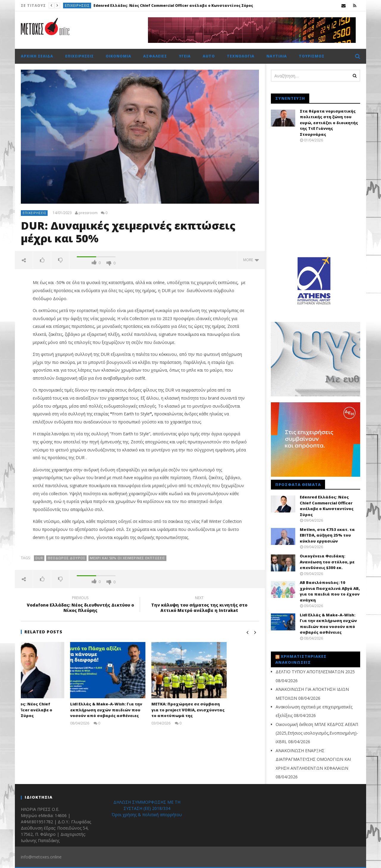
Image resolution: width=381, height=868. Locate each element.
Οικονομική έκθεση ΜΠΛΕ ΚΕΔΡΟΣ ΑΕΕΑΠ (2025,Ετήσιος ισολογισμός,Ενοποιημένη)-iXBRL (317, 733)
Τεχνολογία (241, 56)
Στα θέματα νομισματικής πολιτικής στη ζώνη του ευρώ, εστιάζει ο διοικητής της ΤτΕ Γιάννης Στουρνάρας (329, 123)
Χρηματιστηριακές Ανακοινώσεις (301, 659)
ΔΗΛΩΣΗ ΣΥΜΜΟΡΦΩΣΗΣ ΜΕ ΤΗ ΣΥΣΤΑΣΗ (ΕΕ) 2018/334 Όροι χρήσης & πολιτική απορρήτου (147, 808)
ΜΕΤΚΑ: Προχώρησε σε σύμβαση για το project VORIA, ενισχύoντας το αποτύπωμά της (220, 710)
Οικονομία (118, 56)
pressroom (88, 213)
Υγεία (185, 56)
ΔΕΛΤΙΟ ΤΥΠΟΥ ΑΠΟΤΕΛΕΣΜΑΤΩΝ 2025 (315, 672)
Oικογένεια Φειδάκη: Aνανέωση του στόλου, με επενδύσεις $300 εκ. (327, 562)
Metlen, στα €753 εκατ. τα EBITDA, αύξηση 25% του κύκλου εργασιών (327, 535)
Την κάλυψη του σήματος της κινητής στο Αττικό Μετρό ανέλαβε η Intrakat (199, 605)
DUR (39, 558)
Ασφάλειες (155, 56)
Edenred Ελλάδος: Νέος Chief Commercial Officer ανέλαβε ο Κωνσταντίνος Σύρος (173, 6)
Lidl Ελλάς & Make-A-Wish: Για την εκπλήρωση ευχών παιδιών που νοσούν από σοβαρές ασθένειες (138, 710)
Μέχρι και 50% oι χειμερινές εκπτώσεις (128, 558)
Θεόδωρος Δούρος (67, 558)
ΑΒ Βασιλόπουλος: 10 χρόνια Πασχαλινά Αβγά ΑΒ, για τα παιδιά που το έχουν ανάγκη (330, 591)
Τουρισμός (312, 56)
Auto (209, 56)
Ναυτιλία (277, 56)
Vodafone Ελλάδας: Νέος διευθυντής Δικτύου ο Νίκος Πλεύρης (80, 605)
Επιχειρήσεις (77, 6)
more (251, 260)
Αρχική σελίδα (37, 56)
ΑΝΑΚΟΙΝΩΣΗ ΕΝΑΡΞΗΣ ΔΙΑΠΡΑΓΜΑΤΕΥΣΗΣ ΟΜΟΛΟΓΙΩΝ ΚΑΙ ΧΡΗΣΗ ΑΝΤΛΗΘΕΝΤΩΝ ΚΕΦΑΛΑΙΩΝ (313, 759)
